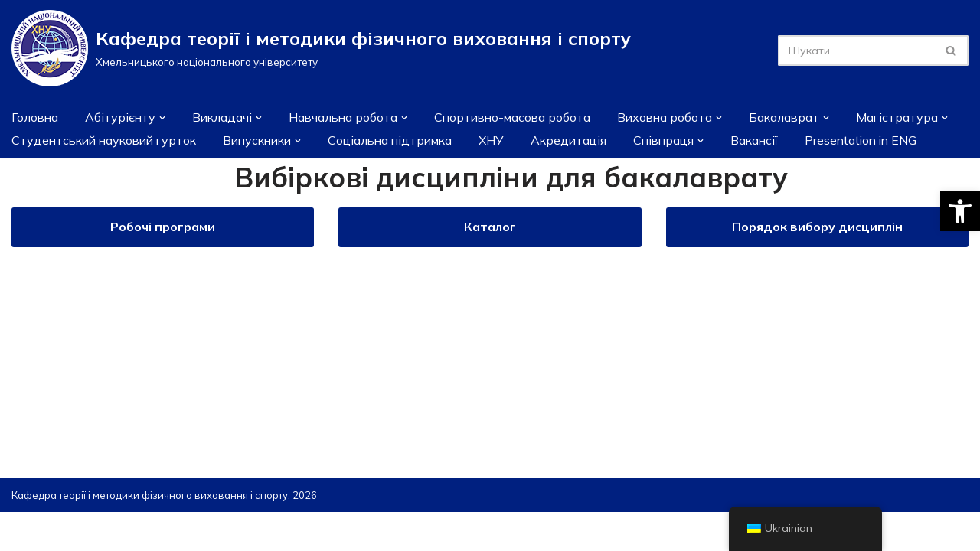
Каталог (490, 227)
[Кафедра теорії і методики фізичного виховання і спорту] (321, 48)
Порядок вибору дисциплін (817, 227)
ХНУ (512, 140)
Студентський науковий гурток (108, 140)
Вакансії (781, 140)
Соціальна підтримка (407, 140)
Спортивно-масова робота (524, 117)
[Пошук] (856, 51)
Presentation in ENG (890, 140)
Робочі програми (163, 227)
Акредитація (590, 140)
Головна (36, 117)
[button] (960, 211)
